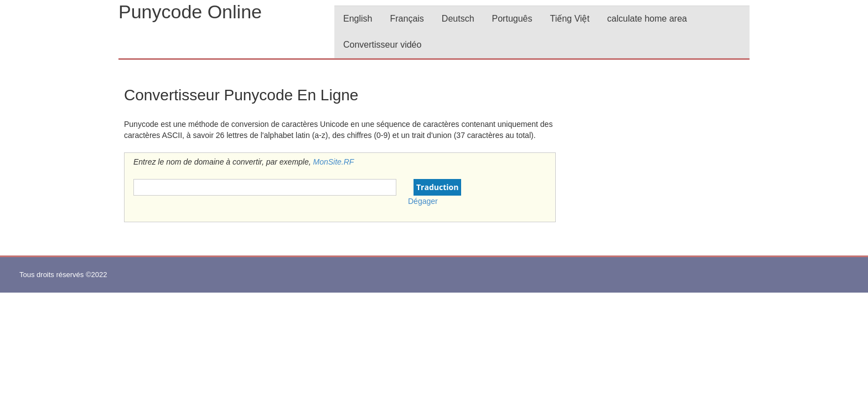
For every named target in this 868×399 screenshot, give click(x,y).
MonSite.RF (334, 162)
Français (407, 19)
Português (512, 19)
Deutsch (458, 19)
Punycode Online (190, 12)
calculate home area (647, 19)
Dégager (423, 201)
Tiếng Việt (569, 19)
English (358, 19)
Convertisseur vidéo (382, 45)
